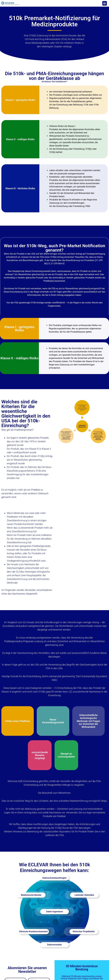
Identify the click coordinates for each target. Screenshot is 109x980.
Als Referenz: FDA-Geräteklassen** (54, 82)
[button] (105, 3)
